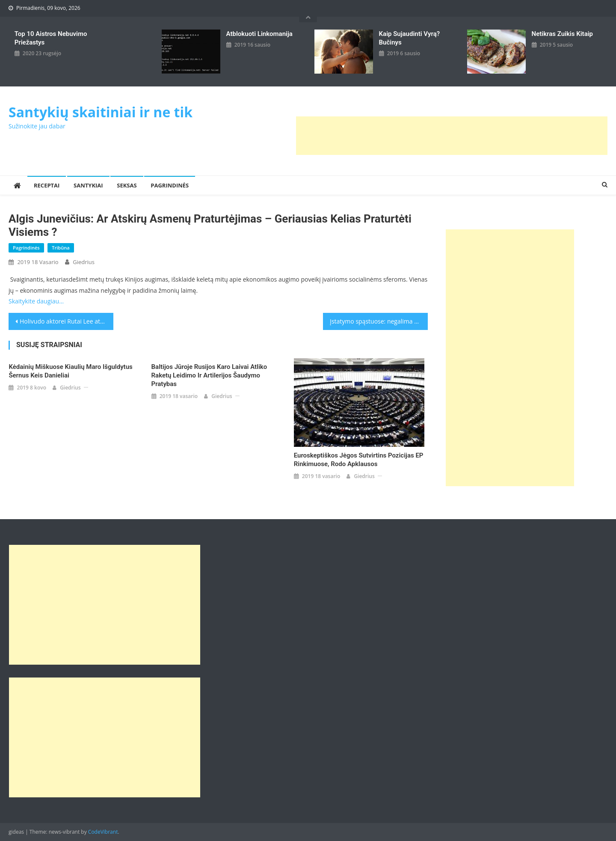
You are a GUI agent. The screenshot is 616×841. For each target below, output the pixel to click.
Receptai (47, 185)
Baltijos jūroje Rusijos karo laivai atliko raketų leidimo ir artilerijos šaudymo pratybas (209, 375)
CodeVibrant (103, 832)
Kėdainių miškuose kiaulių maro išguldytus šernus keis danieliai (70, 371)
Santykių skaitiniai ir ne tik (101, 112)
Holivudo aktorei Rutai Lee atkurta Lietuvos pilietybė (67, 321)
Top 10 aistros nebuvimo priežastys (51, 38)
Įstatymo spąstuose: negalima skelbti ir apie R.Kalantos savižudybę (379, 321)
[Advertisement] (452, 136)
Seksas (127, 185)
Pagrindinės (170, 185)
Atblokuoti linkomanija (259, 34)
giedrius (84, 262)
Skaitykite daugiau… (36, 301)
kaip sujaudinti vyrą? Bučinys (410, 38)
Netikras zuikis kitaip (562, 34)
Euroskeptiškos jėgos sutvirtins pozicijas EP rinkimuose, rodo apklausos (359, 460)
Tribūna (61, 248)
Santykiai (88, 185)
